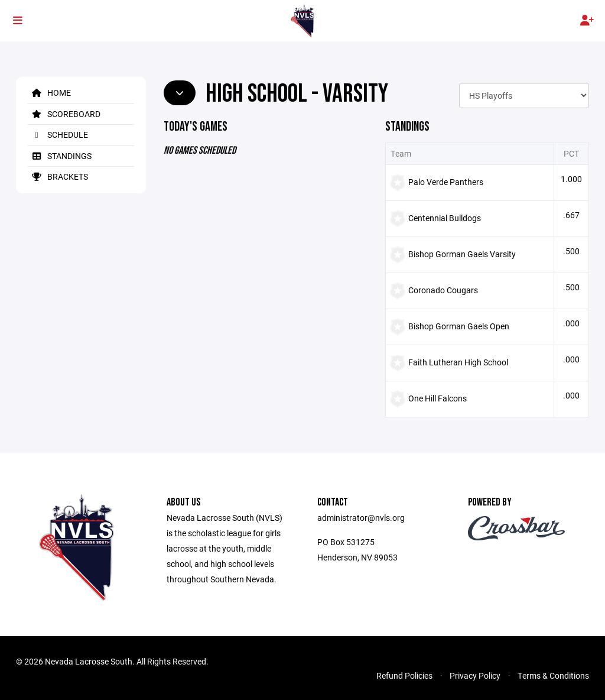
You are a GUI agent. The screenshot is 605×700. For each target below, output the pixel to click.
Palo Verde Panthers (446, 182)
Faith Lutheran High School (458, 362)
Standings (60, 156)
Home (49, 93)
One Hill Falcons (438, 398)
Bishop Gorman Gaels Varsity (462, 254)
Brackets (58, 176)
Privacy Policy (475, 675)
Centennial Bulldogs (445, 218)
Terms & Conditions (553, 675)
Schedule (58, 135)
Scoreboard (64, 114)
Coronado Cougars (443, 290)
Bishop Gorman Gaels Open (459, 326)
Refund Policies (404, 675)
